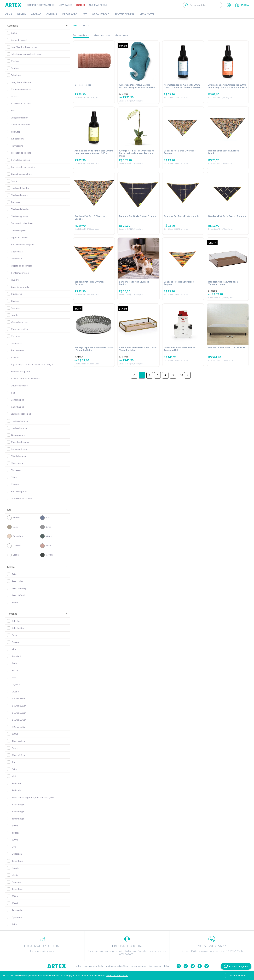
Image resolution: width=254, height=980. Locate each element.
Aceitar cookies (238, 975)
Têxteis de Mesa (125, 14)
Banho (22, 14)
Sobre (79, 966)
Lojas (167, 966)
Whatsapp (179, 966)
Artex (13, 5)
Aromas (36, 14)
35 (182, 382)
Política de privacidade (117, 966)
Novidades (65, 5)
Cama (9, 14)
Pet (85, 14)
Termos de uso (139, 966)
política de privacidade (117, 975)
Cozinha (52, 14)
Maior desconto (102, 35)
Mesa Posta (147, 14)
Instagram (186, 966)
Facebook (200, 966)
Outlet (81, 5)
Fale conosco (155, 966)
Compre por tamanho (41, 5)
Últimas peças (98, 5)
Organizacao (101, 14)
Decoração (70, 14)
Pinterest (193, 966)
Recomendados (81, 35)
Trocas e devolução (94, 966)
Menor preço (121, 35)
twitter (207, 966)
